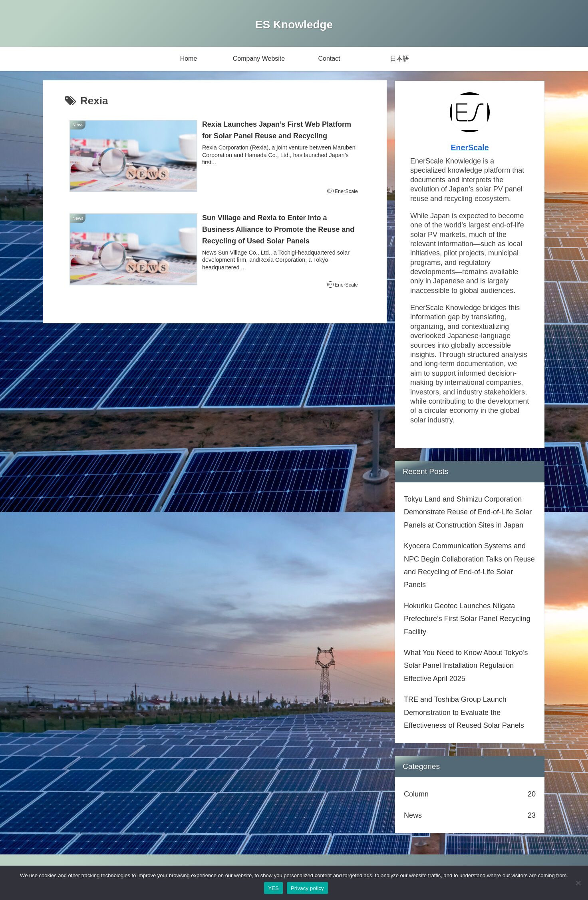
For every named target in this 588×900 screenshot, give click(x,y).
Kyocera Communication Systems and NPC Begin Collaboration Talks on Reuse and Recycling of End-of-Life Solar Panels (469, 565)
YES (273, 888)
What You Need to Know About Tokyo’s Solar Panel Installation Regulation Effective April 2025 (466, 666)
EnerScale (470, 147)
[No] (578, 883)
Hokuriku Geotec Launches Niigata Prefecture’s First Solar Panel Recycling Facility (467, 619)
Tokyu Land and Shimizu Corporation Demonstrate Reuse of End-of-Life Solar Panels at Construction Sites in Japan (468, 512)
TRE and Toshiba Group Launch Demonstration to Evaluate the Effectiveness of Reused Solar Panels (464, 712)
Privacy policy (307, 888)
